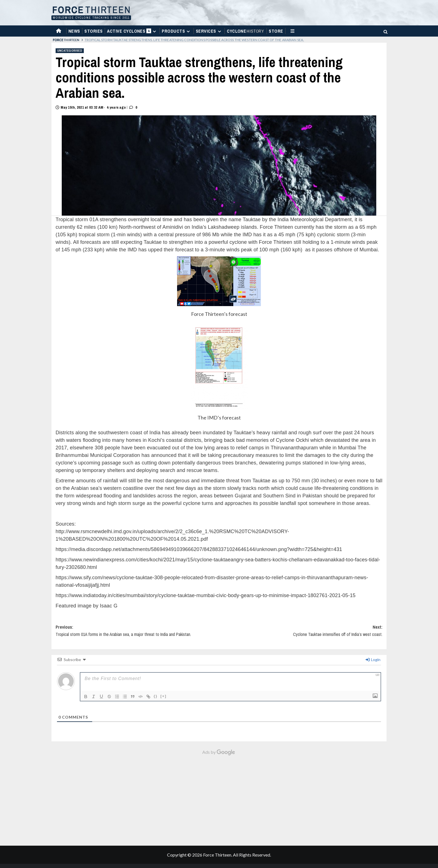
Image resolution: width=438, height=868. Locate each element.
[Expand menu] (154, 31)
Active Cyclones (132, 32)
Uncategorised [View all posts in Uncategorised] (70, 51)
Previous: (137, 633)
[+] (163, 696)
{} (156, 696)
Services (209, 31)
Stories (93, 31)
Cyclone (246, 31)
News (74, 31)
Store (276, 31)
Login (373, 660)
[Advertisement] (219, 798)
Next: (301, 633)
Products (177, 31)
